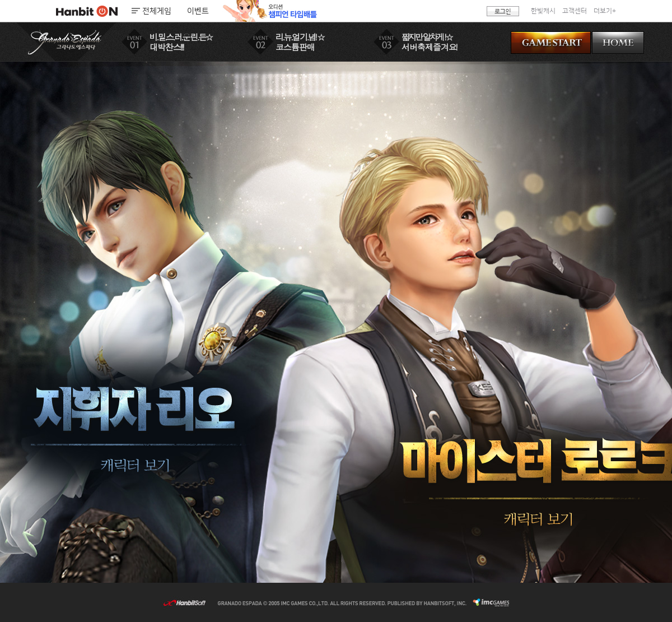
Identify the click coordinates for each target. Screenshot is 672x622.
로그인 (503, 11)
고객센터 (575, 11)
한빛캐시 (543, 11)
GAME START (551, 43)
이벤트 (198, 11)
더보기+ (605, 11)
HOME (618, 43)
